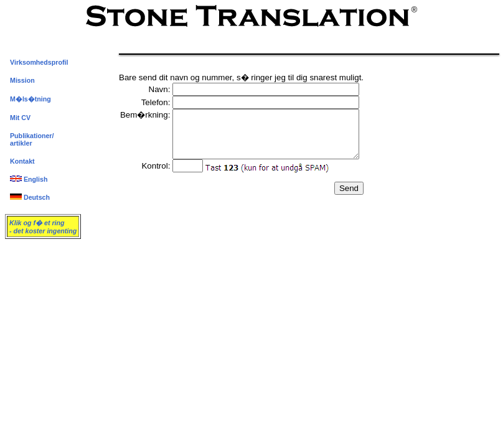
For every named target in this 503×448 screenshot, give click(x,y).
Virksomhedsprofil (39, 62)
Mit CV (20, 118)
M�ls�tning (31, 99)
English (29, 179)
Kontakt (22, 161)
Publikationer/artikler (32, 139)
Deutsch (30, 197)
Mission (22, 80)
